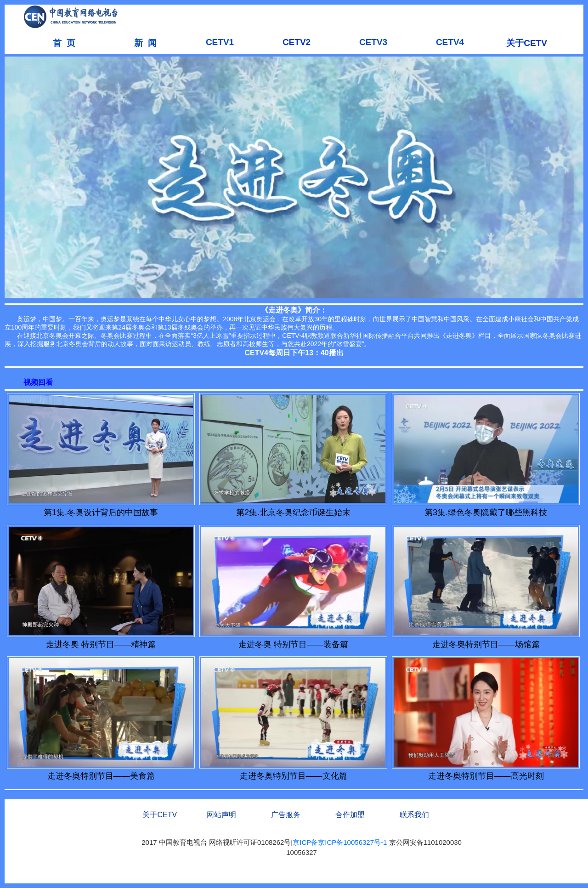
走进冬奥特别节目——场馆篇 (486, 644)
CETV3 (373, 42)
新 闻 (143, 43)
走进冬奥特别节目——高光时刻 (486, 776)
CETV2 (297, 42)
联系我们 (414, 815)
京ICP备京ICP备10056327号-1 (340, 842)
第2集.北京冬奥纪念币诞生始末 (293, 512)
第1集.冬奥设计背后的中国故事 (101, 512)
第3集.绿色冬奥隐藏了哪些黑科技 (486, 512)
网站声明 (221, 815)
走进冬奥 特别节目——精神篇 (101, 644)
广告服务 (286, 815)
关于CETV (527, 43)
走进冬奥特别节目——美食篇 (101, 776)
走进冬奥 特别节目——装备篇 (293, 644)
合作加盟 (350, 815)
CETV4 (450, 42)
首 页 (64, 43)
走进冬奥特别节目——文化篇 (294, 776)
